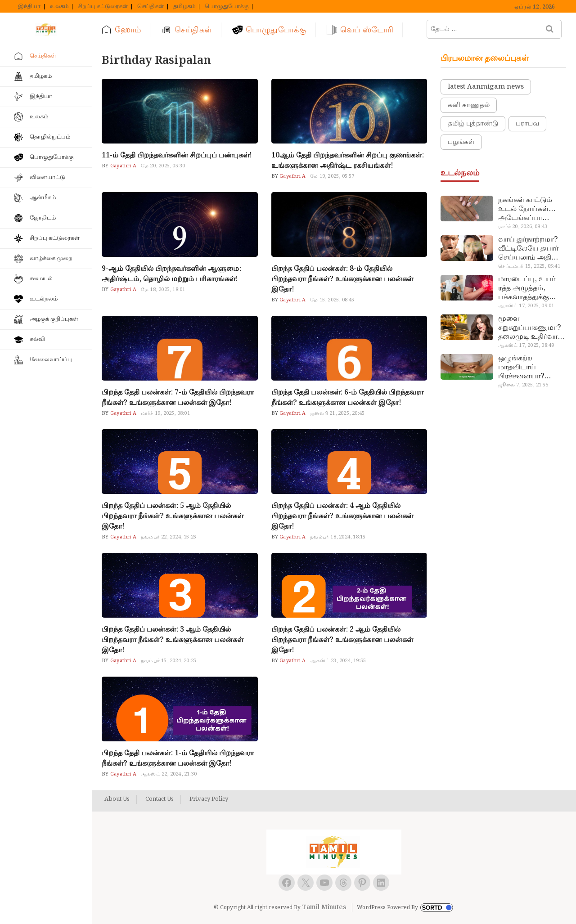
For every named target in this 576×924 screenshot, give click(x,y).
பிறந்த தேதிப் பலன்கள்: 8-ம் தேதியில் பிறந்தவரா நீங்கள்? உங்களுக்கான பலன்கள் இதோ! (342, 279)
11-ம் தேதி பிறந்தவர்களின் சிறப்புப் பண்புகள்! (177, 155)
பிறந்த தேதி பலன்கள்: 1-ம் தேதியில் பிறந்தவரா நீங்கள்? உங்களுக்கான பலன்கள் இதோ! (178, 758)
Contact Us (160, 799)
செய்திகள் (151, 7)
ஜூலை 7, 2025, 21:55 (523, 385)
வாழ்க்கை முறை (51, 258)
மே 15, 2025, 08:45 (332, 300)
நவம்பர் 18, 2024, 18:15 (338, 537)
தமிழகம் (184, 7)
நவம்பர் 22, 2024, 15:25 (169, 537)
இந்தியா (29, 7)
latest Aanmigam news (486, 87)
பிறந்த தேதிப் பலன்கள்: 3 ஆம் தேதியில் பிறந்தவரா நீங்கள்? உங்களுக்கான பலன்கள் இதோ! (173, 640)
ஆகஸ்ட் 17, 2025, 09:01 (526, 306)
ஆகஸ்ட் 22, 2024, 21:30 (169, 774)
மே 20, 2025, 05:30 (163, 166)
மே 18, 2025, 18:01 (163, 290)
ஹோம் (128, 30)
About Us (117, 799)
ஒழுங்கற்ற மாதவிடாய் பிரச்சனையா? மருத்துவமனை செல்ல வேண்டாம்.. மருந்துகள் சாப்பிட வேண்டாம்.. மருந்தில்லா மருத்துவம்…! (530, 368)
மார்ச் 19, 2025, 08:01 (165, 413)
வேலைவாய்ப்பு (51, 360)
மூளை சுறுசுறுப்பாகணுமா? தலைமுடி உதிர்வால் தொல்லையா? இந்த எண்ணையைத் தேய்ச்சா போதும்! (531, 328)
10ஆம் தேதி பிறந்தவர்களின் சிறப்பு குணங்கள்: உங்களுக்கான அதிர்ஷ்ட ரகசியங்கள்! (348, 161)
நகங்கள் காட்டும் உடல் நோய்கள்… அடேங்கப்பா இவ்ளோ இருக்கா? (529, 209)
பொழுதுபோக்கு (227, 7)
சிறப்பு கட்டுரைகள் (103, 7)
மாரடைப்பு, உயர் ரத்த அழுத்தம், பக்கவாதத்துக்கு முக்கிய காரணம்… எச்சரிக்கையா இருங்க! (528, 288)
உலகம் (59, 7)
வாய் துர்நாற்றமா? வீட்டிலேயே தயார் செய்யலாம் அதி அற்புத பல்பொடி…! (531, 249)
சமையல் (41, 279)
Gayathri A (123, 166)
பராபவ (527, 124)
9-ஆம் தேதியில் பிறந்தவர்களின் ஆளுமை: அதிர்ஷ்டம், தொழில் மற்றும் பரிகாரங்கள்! (171, 274)
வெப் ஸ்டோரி (367, 30)
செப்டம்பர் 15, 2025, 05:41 (529, 266)
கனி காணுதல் (469, 105)
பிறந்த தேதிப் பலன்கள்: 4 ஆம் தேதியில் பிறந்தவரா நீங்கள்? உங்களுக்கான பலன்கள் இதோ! (342, 516)
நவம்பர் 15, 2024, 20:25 (169, 661)
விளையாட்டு (47, 177)
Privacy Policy (209, 799)
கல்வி (37, 339)
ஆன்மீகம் (43, 198)
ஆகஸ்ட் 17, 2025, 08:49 (526, 345)
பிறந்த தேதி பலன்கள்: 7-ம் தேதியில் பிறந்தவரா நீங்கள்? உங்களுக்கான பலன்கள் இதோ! (178, 398)
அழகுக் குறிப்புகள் (54, 319)
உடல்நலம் (44, 299)
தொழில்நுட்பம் (50, 137)
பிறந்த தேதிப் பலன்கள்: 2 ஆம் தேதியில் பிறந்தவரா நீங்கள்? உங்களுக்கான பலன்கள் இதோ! (342, 640)
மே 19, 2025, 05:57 (332, 176)
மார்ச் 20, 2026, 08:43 (523, 227)
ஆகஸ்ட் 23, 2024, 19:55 (338, 661)
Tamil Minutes (324, 907)
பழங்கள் (461, 142)
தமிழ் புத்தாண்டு (473, 124)
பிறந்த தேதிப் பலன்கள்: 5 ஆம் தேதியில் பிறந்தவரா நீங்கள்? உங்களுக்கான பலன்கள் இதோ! (173, 516)
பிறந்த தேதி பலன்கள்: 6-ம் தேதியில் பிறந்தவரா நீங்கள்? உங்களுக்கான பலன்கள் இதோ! (347, 398)
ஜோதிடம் (43, 218)
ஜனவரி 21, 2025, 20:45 (337, 413)
